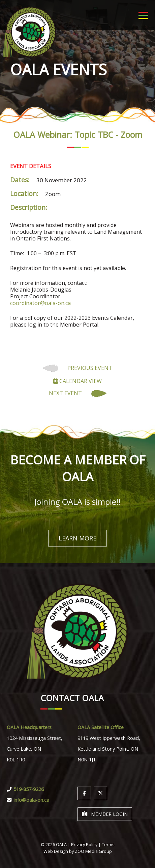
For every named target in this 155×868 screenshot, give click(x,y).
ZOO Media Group (93, 851)
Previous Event (77, 368)
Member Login (105, 814)
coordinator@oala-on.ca (40, 303)
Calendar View (77, 381)
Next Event (78, 394)
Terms (108, 844)
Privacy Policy (84, 844)
